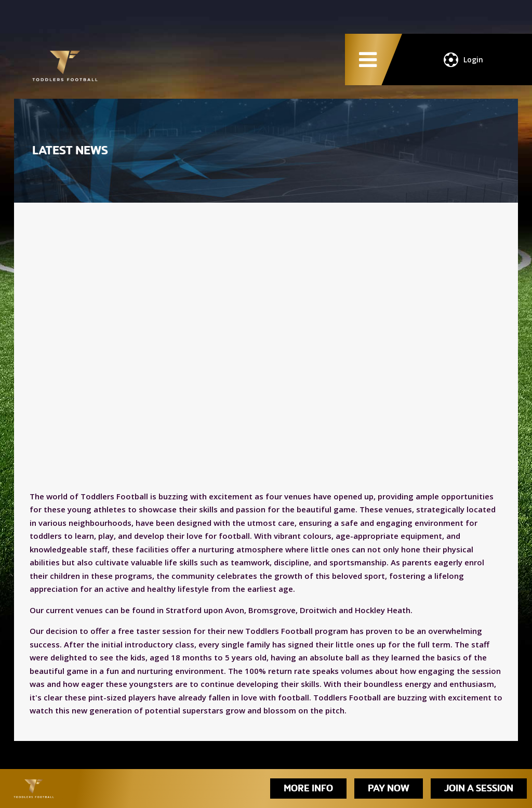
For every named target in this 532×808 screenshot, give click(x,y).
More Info (308, 788)
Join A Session (479, 788)
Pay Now (389, 788)
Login (463, 60)
